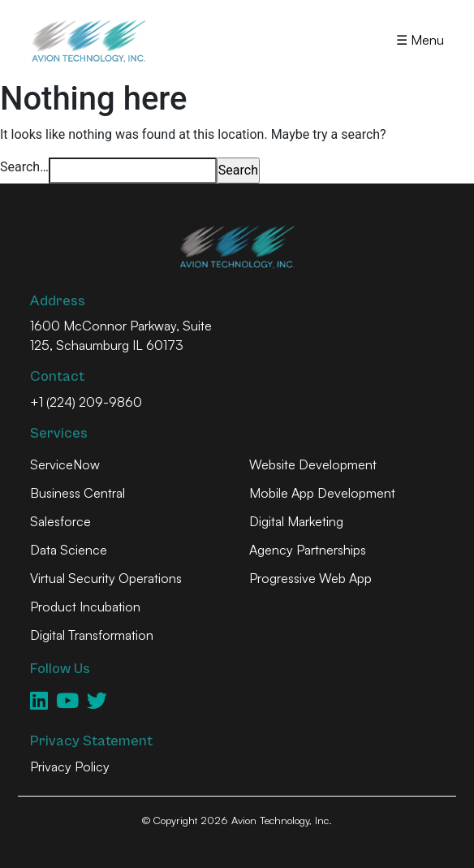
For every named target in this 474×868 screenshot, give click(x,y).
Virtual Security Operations (106, 578)
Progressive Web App (310, 578)
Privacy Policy (70, 767)
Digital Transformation (92, 635)
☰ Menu (420, 40)
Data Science (69, 550)
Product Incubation (85, 607)
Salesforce (60, 521)
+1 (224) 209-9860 (86, 402)
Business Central (78, 493)
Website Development (313, 464)
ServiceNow (65, 464)
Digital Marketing (296, 521)
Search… (24, 167)
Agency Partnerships (308, 550)
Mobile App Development (322, 493)
